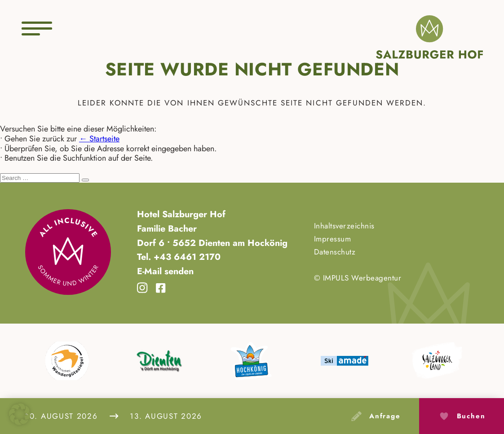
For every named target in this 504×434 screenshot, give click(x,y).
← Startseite (99, 139)
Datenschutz (335, 252)
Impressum (333, 239)
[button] (20, 414)
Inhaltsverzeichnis (344, 226)
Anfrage (385, 416)
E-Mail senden (165, 271)
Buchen (471, 416)
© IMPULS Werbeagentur (358, 278)
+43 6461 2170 (186, 257)
